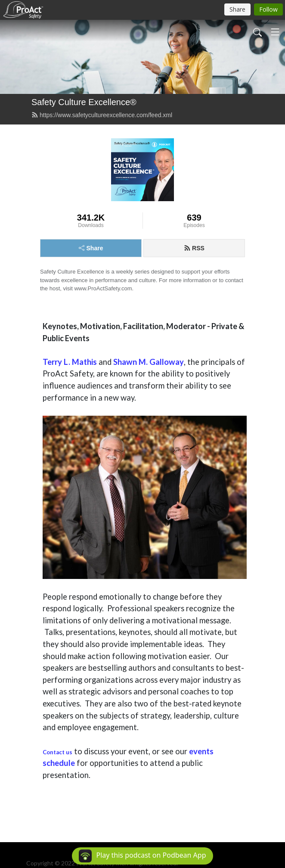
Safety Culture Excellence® (84, 102)
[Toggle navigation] (275, 32)
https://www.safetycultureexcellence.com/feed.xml (102, 115)
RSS (194, 248)
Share (91, 248)
